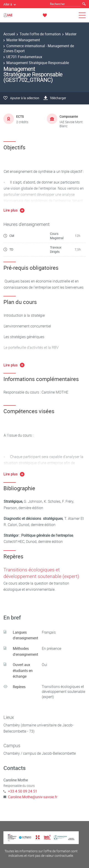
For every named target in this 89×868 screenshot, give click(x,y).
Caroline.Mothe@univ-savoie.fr (33, 797)
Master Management (23, 40)
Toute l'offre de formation (40, 34)
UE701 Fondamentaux (24, 57)
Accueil (9, 34)
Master (71, 34)
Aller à (10, 4)
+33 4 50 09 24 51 (23, 791)
